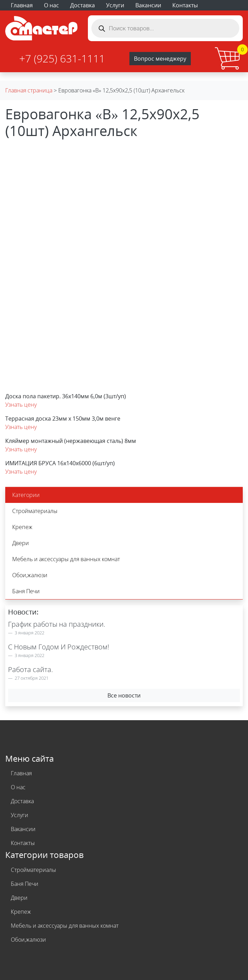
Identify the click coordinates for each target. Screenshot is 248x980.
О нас (51, 5)
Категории (26, 495)
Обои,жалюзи (30, 575)
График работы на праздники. (57, 624)
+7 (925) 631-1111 (62, 58)
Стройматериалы (35, 511)
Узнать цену (21, 405)
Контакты (185, 5)
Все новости (124, 695)
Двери (21, 543)
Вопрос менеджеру (160, 59)
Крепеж (22, 527)
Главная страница (29, 90)
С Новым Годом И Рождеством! (59, 647)
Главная (22, 5)
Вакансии (148, 5)
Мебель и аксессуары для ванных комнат (66, 559)
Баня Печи (26, 591)
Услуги (115, 5)
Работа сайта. (31, 669)
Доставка (82, 5)
